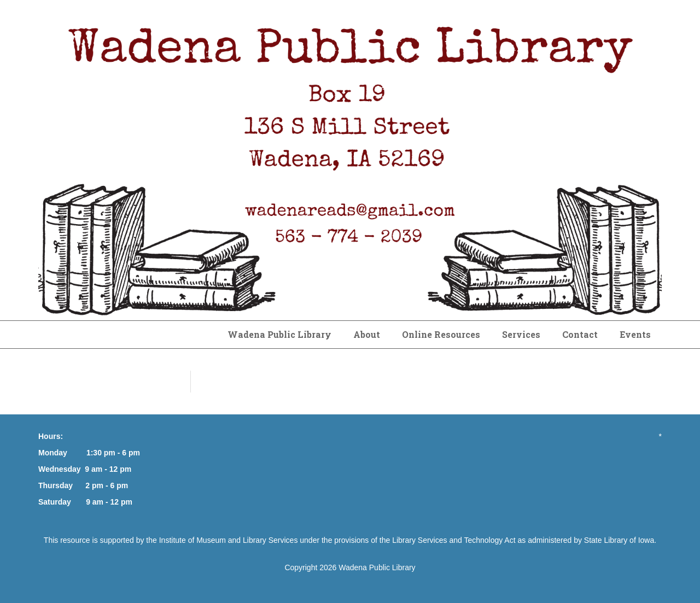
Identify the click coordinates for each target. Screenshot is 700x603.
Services (521, 334)
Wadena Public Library (279, 334)
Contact (580, 334)
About (367, 334)
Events (635, 334)
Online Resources (441, 334)
